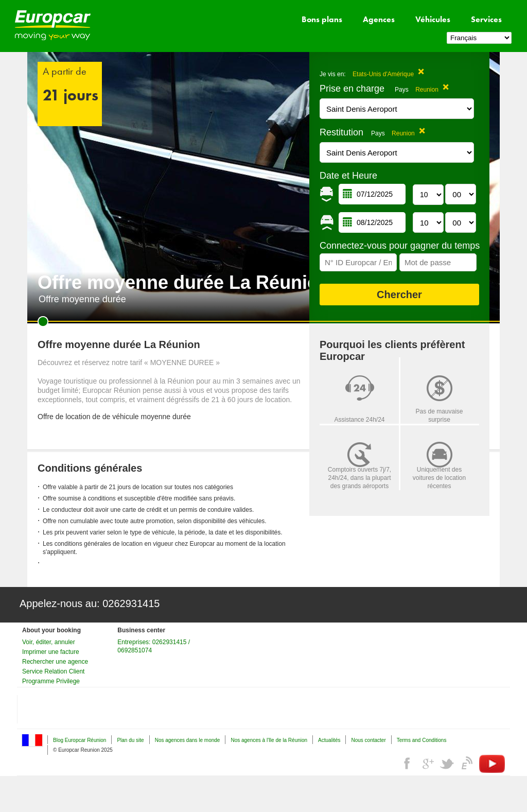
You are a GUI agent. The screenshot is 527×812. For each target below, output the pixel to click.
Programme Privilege (51, 681)
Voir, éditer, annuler (49, 642)
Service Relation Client (53, 671)
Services (486, 19)
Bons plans (322, 19)
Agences (379, 19)
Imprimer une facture (51, 652)
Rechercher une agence (55, 662)
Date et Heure (348, 176)
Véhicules (433, 19)
